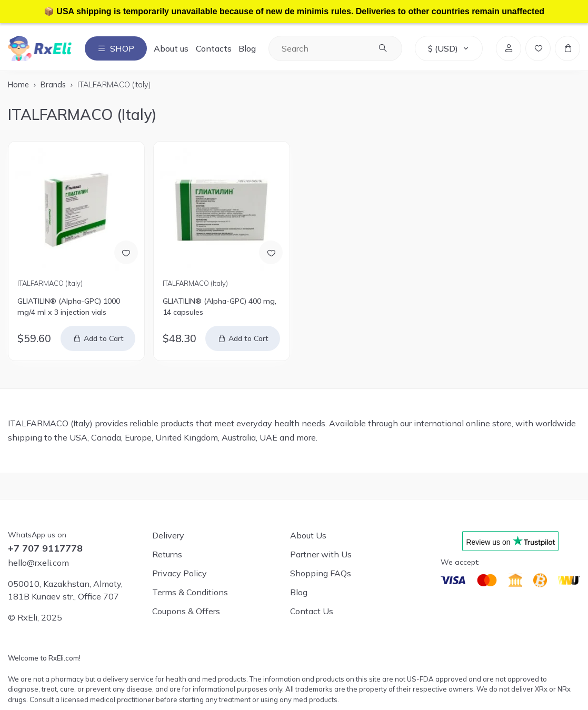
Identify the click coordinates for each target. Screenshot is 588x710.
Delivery (168, 535)
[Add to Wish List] (126, 252)
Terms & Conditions (190, 592)
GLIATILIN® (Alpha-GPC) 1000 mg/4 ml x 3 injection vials (69, 307)
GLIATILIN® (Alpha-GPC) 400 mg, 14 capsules (220, 307)
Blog (247, 48)
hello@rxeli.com (38, 563)
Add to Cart (104, 338)
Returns (167, 554)
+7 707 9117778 (45, 548)
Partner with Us (321, 554)
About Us (308, 535)
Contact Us (312, 611)
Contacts (214, 48)
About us (171, 48)
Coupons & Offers (186, 611)
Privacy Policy (180, 573)
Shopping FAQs (321, 573)
